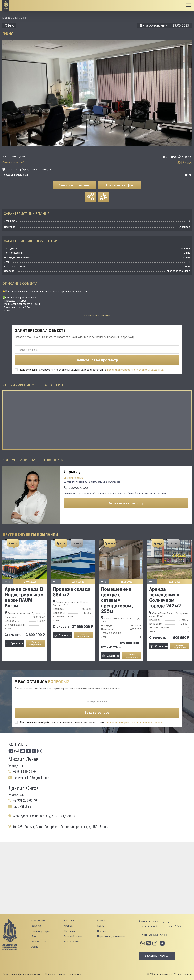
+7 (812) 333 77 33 (153, 935)
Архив (35, 947)
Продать (102, 931)
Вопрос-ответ (40, 941)
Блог (34, 936)
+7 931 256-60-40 (25, 800)
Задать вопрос (97, 713)
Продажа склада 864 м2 (72, 592)
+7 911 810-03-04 (25, 772)
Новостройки (72, 941)
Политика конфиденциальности (21, 974)
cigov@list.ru (22, 807)
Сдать (101, 926)
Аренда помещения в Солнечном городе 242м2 (165, 597)
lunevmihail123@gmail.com (31, 778)
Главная (6, 18)
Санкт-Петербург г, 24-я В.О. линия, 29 (27, 170)
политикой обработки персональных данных (135, 370)
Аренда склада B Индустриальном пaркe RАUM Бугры (24, 597)
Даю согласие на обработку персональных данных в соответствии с (92, 370)
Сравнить (17, 643)
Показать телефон (120, 185)
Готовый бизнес (73, 936)
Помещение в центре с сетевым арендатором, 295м (117, 600)
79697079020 (78, 488)
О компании (38, 920)
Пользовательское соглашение (63, 974)
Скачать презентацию (74, 185)
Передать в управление (111, 936)
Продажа (69, 931)
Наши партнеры (40, 931)
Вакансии (37, 926)
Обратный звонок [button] (157, 956)
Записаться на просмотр (126, 503)
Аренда (68, 926)
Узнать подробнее (35, 643)
